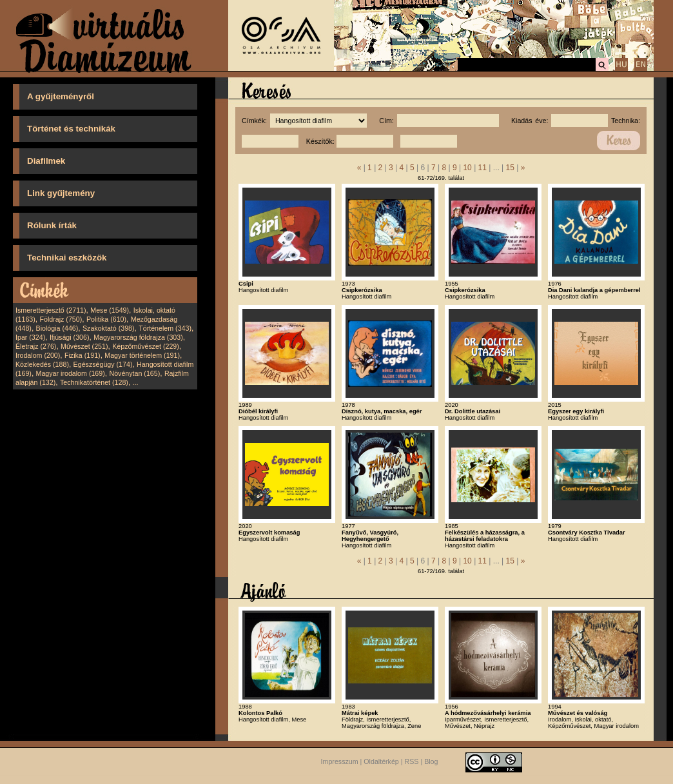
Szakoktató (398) (109, 328)
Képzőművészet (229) (146, 346)
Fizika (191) (83, 355)
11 (483, 168)
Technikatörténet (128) (94, 382)
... (136, 382)
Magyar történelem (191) (142, 355)
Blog (431, 761)
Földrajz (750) (61, 319)
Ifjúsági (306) (70, 337)
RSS (412, 761)
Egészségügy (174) (103, 364)
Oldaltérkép (381, 761)
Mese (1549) (110, 310)
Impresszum (340, 761)
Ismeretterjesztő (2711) (51, 310)
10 (467, 168)
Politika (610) (106, 319)
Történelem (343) (165, 328)
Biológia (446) (57, 328)
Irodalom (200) (38, 355)
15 (510, 168)
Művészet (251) (84, 346)
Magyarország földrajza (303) (138, 337)
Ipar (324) (30, 337)
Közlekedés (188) (42, 364)
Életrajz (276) (36, 346)
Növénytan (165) (134, 373)
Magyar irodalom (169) (71, 373)
